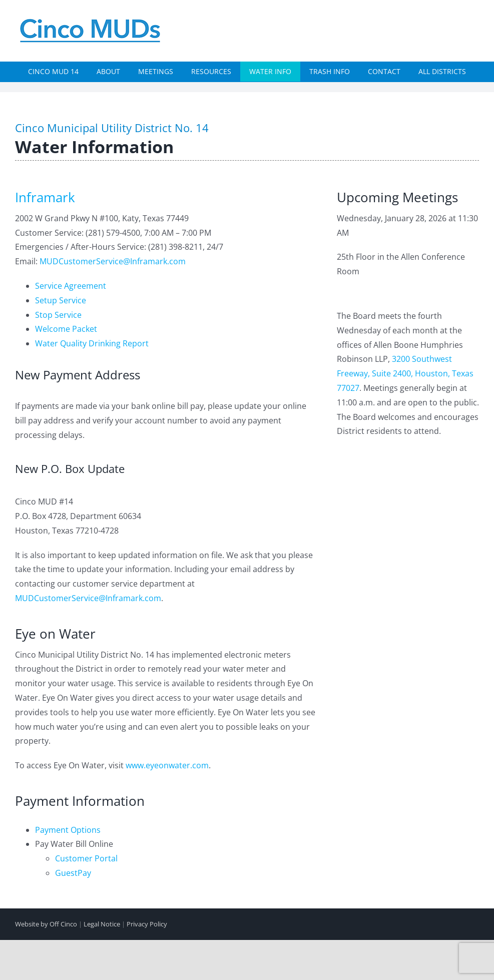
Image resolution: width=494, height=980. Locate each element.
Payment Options (68, 830)
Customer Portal (86, 858)
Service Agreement (71, 286)
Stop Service (58, 315)
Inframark (45, 197)
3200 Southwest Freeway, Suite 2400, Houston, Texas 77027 (405, 373)
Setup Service (61, 300)
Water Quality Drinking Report (92, 343)
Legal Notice (102, 924)
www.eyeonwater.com (167, 765)
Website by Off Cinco (46, 924)
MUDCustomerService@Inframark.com (113, 261)
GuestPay (73, 873)
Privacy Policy (147, 924)
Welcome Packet (66, 329)
